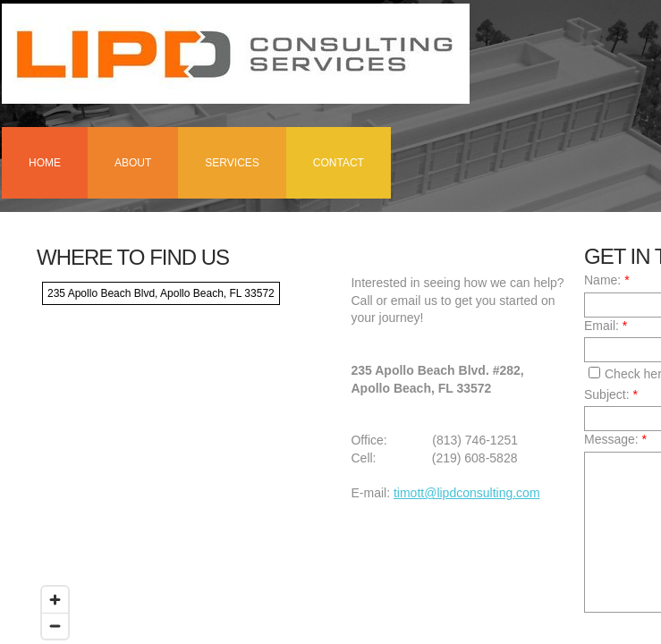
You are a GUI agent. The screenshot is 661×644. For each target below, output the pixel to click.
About (133, 163)
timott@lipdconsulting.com (467, 493)
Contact (339, 163)
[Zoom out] (55, 626)
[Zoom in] (55, 600)
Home (45, 163)
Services (232, 163)
